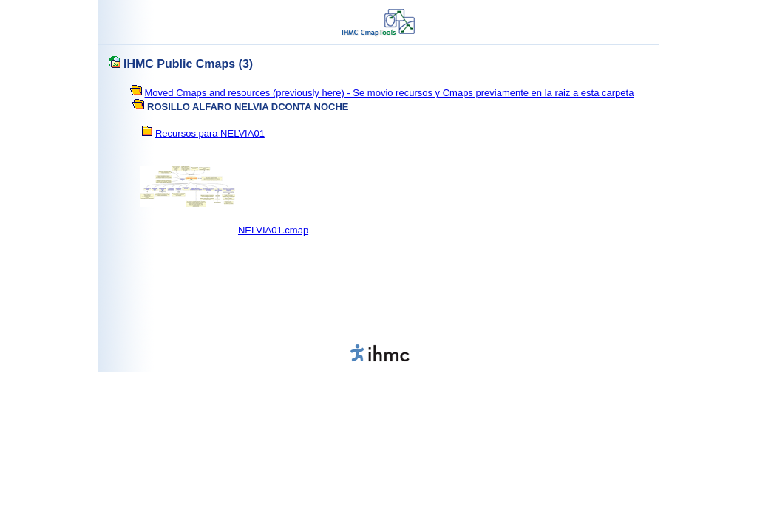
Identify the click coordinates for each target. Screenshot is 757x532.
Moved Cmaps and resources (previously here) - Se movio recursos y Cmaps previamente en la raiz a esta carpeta (390, 93)
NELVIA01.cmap (273, 230)
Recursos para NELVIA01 (210, 133)
